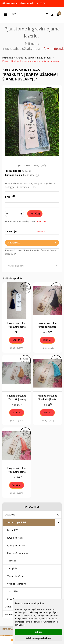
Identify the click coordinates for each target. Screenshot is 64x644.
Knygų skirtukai (16, 538)
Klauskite (42, 221)
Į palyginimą (24, 165)
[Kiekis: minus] (7, 214)
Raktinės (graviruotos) (18, 553)
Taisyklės (12, 561)
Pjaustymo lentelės (16, 545)
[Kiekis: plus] (22, 214)
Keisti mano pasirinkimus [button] (38, 638)
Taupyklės (12, 568)
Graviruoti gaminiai (15, 522)
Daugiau (47, 340)
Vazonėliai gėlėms (16, 576)
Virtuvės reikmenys (17, 584)
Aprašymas (14, 243)
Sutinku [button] (38, 632)
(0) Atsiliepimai (16, 266)
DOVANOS (10, 515)
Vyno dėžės (13, 591)
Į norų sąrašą (39, 165)
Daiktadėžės (13, 530)
